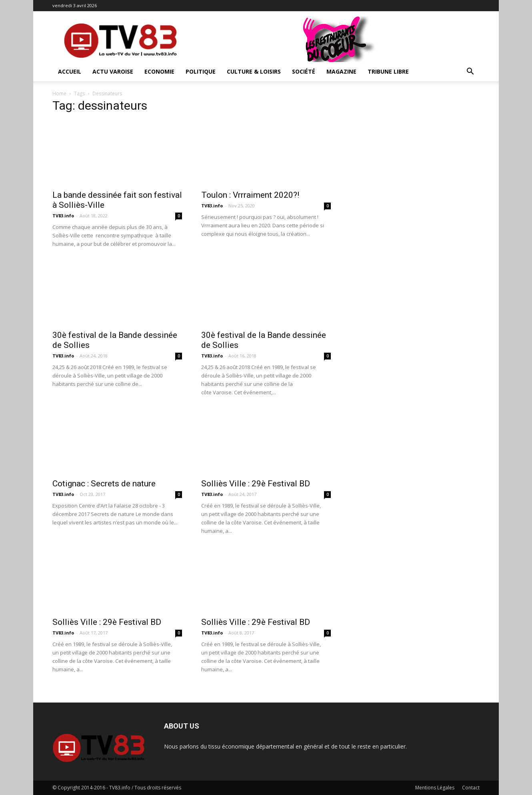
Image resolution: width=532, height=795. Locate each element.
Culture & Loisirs (254, 71)
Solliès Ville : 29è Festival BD (256, 484)
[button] (470, 72)
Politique (201, 71)
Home (59, 93)
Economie (159, 71)
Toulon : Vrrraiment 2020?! (250, 195)
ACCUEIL (70, 71)
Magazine (341, 71)
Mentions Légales (435, 788)
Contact (471, 788)
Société (304, 71)
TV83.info (63, 216)
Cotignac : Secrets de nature (104, 484)
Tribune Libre (388, 71)
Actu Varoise (113, 71)
